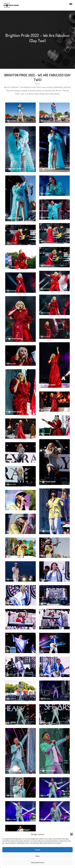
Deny (37, 856)
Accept (37, 850)
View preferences (37, 862)
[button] (72, 834)
